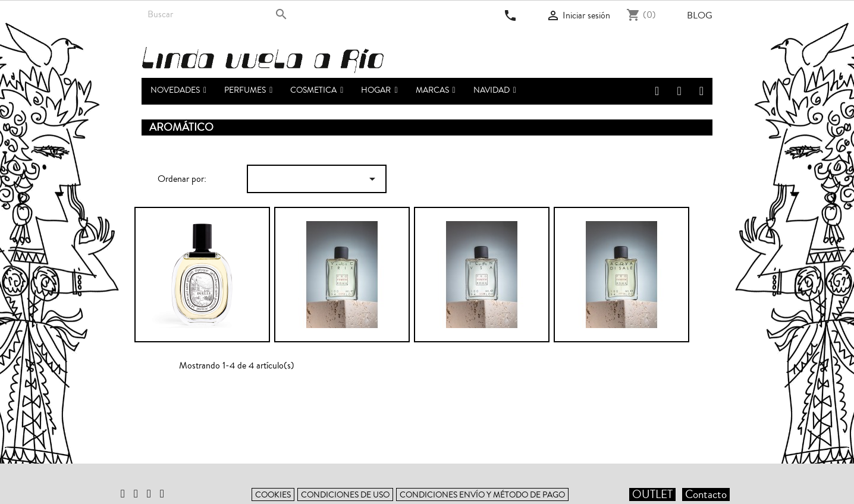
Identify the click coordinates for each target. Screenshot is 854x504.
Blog (700, 15)
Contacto (706, 494)
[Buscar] (217, 14)
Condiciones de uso (345, 495)
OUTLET (652, 494)
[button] (248, 91)
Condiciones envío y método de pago (482, 495)
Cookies (273, 495)
